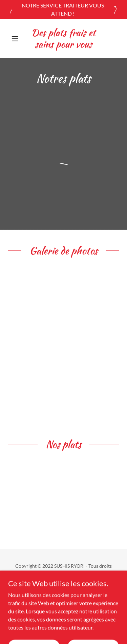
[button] (16, 39)
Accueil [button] (64, 589)
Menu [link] (63, 598)
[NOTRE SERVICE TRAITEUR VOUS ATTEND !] (63, 9)
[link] (63, 38)
